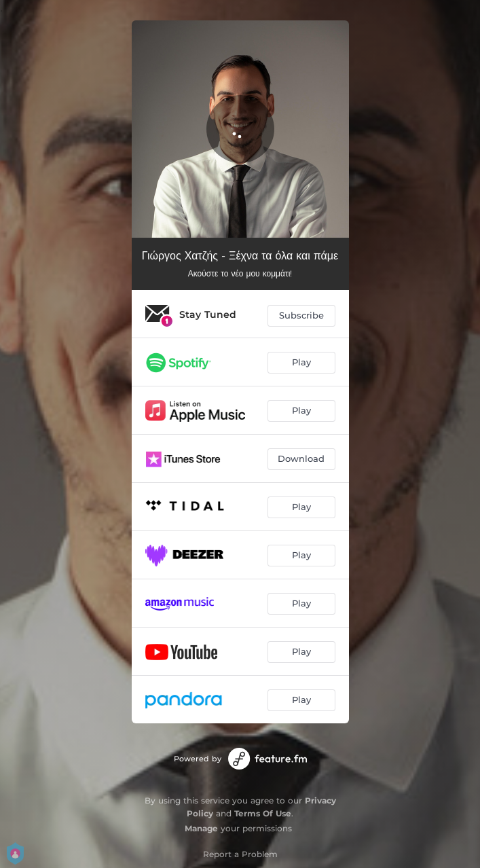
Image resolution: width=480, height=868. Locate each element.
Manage (201, 828)
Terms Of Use (263, 813)
